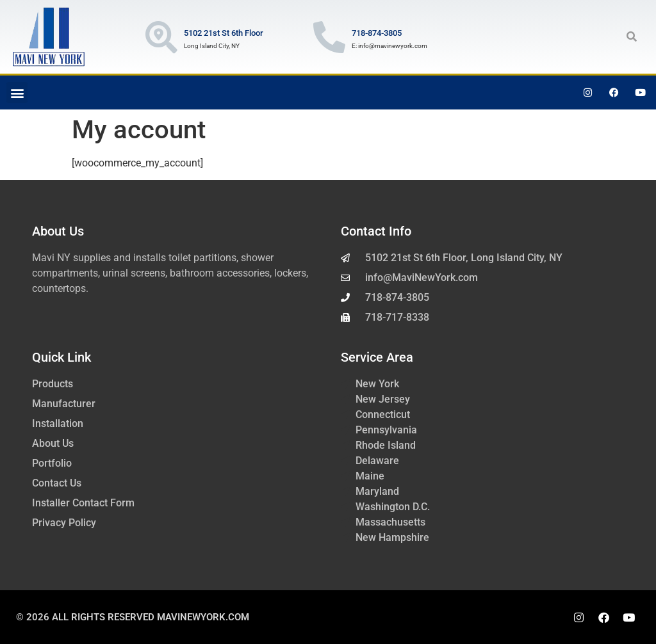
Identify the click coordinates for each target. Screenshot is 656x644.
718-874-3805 (377, 33)
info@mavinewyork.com (393, 46)
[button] (632, 36)
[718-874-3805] (329, 37)
